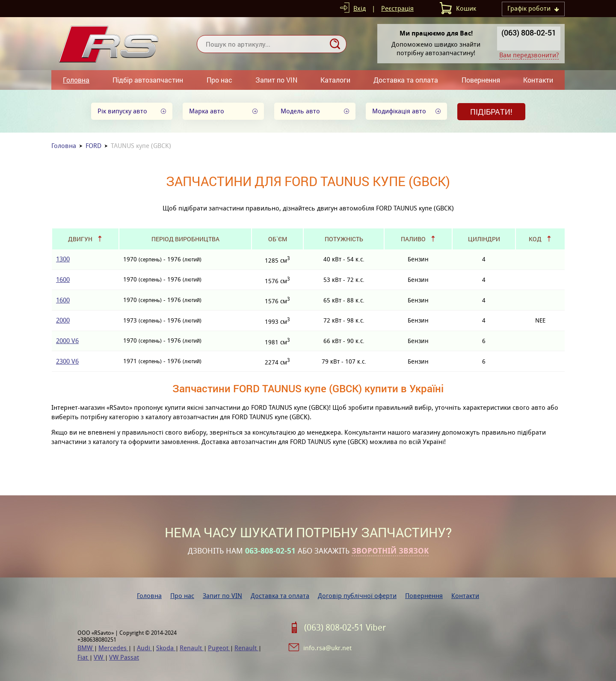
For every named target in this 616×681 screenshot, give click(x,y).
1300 (63, 259)
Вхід (360, 8)
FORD (93, 146)
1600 (63, 280)
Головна (76, 80)
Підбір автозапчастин (148, 80)
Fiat (83, 657)
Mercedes (113, 648)
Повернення (481, 80)
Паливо (413, 239)
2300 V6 (67, 361)
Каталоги (335, 80)
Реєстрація (397, 8)
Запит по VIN (276, 80)
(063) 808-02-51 (529, 33)
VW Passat (124, 657)
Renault (192, 648)
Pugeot (219, 648)
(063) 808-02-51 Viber (345, 628)
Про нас (219, 80)
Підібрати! (491, 112)
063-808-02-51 (270, 551)
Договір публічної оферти (357, 596)
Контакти (538, 80)
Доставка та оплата (406, 80)
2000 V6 (67, 341)
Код (535, 239)
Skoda (166, 648)
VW (99, 657)
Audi (144, 648)
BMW (86, 648)
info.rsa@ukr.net (327, 648)
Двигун (80, 239)
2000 (63, 320)
